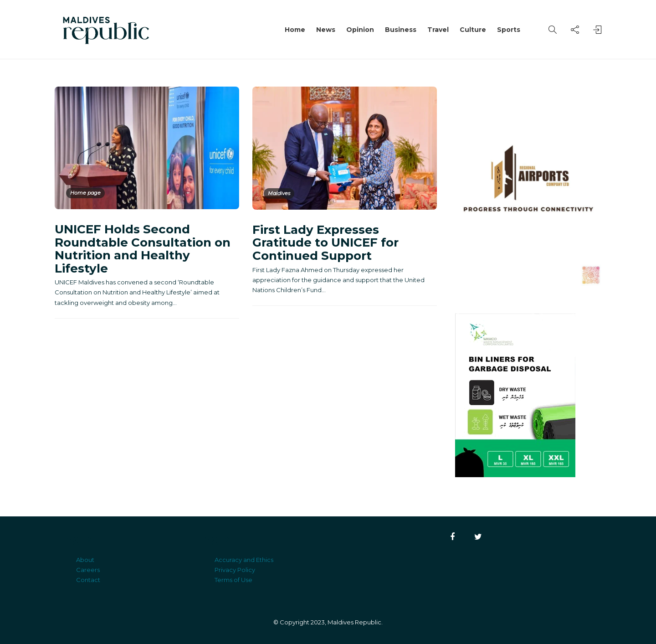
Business (401, 30)
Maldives (279, 193)
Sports (509, 30)
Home (295, 30)
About (85, 560)
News (326, 30)
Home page (85, 193)
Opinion (360, 30)
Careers (88, 570)
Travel (438, 30)
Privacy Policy (235, 570)
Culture (473, 30)
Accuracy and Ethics (244, 560)
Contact (88, 580)
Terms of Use (233, 580)
